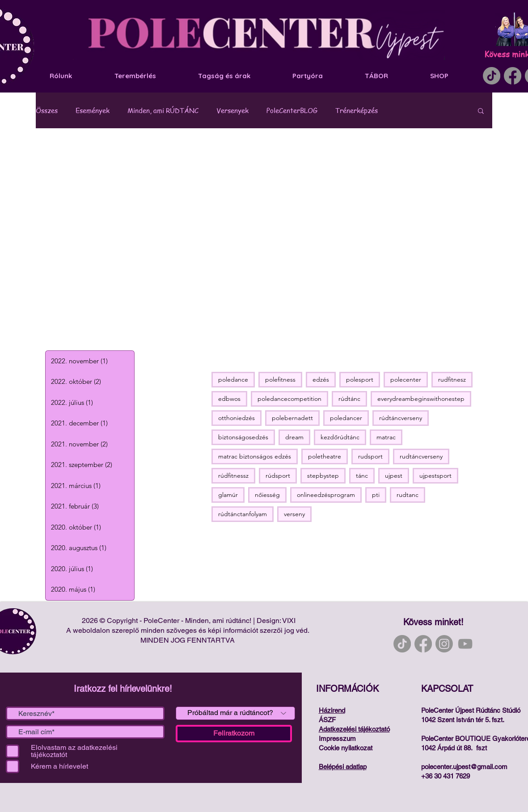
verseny (294, 514)
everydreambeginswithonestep (421, 399)
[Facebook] (513, 76)
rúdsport (278, 475)
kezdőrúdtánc (340, 437)
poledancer (346, 418)
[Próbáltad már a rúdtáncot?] (235, 713)
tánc (362, 475)
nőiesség (267, 495)
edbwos (229, 399)
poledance (233, 379)
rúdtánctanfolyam (243, 514)
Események (93, 110)
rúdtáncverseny (401, 418)
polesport (360, 379)
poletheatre (325, 456)
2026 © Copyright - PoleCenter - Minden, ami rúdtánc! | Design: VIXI (189, 621)
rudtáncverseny (421, 456)
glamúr (228, 495)
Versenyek (232, 110)
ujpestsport (435, 475)
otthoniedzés (237, 418)
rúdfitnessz (233, 475)
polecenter (406, 379)
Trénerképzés (357, 110)
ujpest (394, 475)
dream (294, 437)
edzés (321, 379)
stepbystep (323, 475)
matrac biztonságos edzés (255, 456)
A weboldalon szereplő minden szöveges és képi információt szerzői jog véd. (189, 630)
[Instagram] (444, 644)
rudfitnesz (452, 379)
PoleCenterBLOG (292, 110)
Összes (47, 110)
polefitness (280, 379)
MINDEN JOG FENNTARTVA (188, 640)
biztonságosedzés (243, 437)
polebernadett (292, 418)
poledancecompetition (289, 399)
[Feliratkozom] (234, 734)
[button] (481, 111)
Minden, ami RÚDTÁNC (163, 110)
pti (376, 495)
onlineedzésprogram (326, 495)
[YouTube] (465, 644)
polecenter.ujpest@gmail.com (464, 767)
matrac (386, 437)
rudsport (370, 456)
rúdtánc (349, 399)
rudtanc (408, 495)
